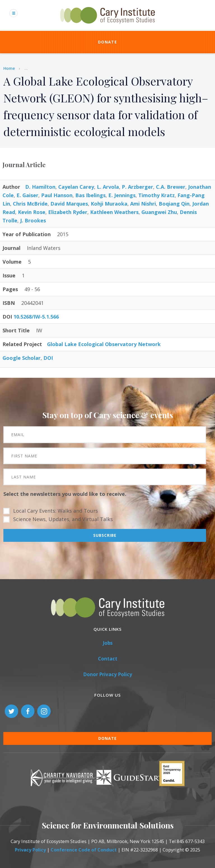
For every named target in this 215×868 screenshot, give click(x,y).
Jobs (108, 643)
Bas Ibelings (90, 195)
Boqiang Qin (174, 204)
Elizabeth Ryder (68, 212)
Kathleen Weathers (114, 212)
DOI (48, 358)
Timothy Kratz (156, 195)
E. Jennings (122, 195)
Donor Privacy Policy (108, 674)
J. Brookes (33, 220)
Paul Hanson (57, 195)
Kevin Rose (32, 212)
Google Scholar (22, 358)
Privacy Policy (30, 850)
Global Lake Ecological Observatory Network (104, 344)
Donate (107, 42)
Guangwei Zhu (159, 212)
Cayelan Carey (76, 187)
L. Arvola (108, 187)
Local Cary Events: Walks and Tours (56, 511)
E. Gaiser (27, 195)
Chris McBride (30, 204)
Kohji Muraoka (109, 204)
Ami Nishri (143, 204)
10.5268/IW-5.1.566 (36, 317)
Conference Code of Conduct (84, 850)
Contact (108, 659)
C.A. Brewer (171, 187)
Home (9, 68)
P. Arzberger (137, 187)
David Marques (69, 204)
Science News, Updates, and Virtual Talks (63, 519)
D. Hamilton (40, 187)
